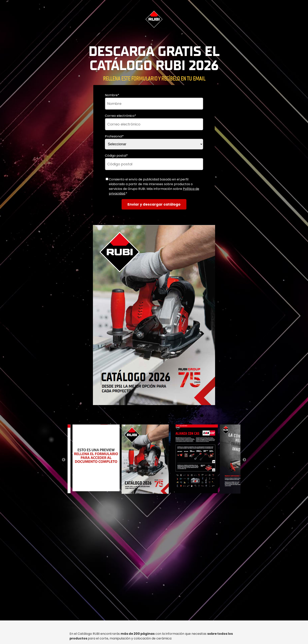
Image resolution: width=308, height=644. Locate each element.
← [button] (64, 460)
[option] (154, 316)
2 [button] (148, 417)
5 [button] (166, 417)
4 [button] (160, 417)
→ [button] (244, 460)
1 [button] (142, 417)
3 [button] (154, 417)
